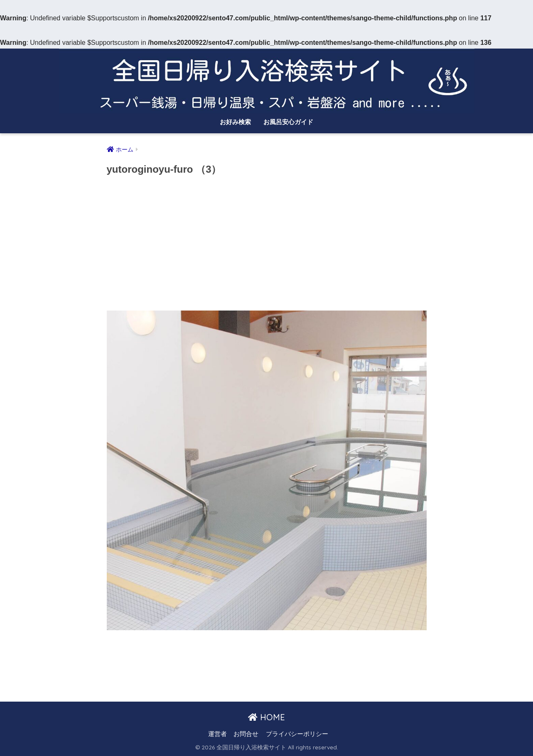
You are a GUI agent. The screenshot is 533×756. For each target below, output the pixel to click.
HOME (266, 717)
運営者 (217, 734)
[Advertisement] (267, 246)
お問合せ (246, 734)
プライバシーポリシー (297, 734)
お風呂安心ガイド (288, 122)
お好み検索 (235, 122)
